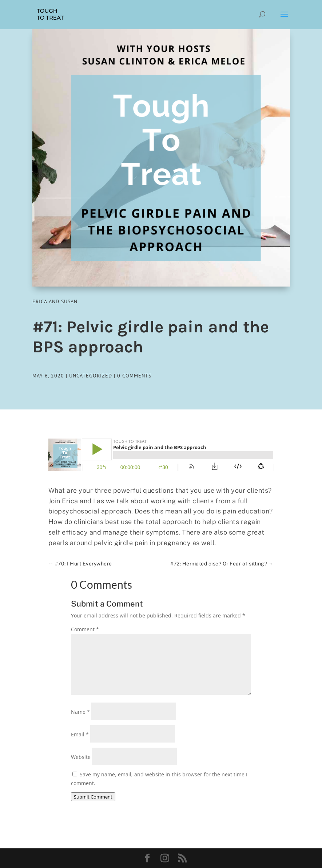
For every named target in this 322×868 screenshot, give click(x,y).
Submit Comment (93, 797)
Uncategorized (91, 376)
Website (81, 757)
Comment (85, 629)
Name (80, 712)
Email (80, 734)
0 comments (134, 376)
